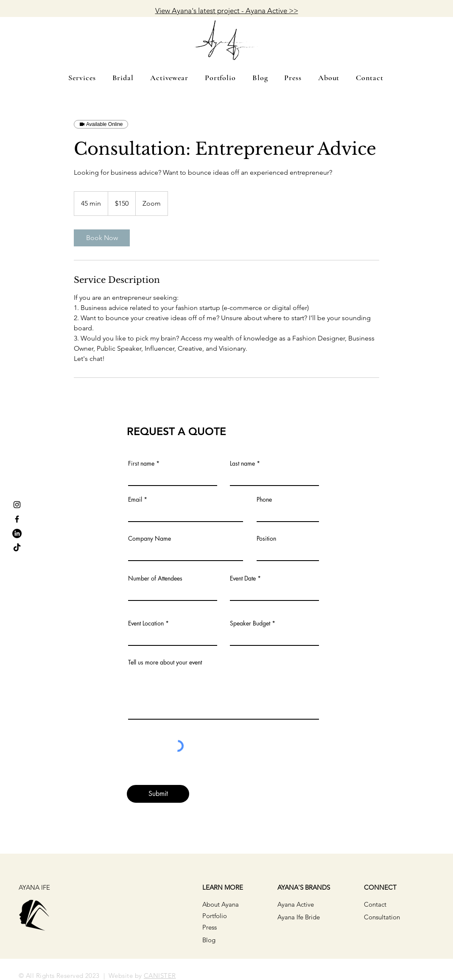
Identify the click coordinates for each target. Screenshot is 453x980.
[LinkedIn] (17, 533)
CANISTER (160, 976)
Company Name (150, 539)
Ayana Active (296, 904)
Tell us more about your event (165, 662)
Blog (209, 940)
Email (135, 500)
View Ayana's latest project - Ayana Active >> (227, 11)
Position (266, 539)
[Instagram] (17, 505)
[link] (102, 238)
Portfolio (215, 916)
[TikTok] (17, 548)
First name (141, 463)
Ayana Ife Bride (299, 917)
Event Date (243, 578)
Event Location (146, 623)
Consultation (382, 917)
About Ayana (221, 904)
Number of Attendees (155, 578)
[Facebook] (17, 519)
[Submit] (158, 794)
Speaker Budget (250, 623)
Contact (375, 904)
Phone (264, 500)
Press (210, 927)
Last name (242, 463)
